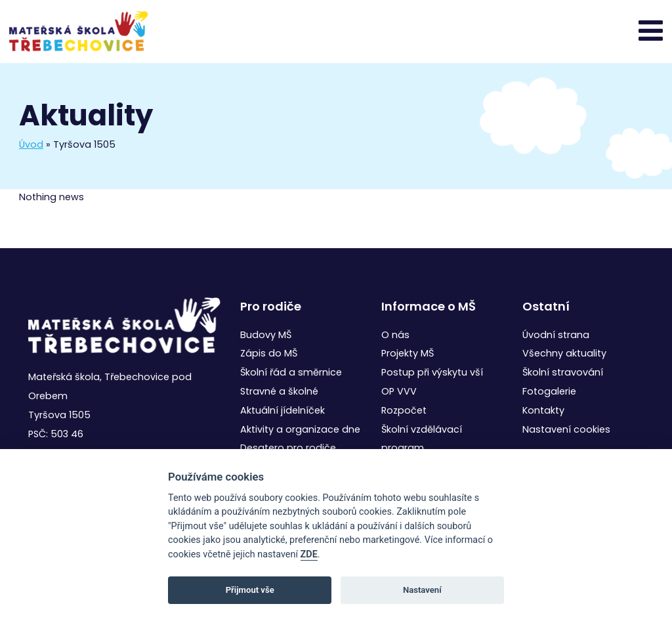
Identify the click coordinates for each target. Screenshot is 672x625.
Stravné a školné (279, 391)
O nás (395, 335)
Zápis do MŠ (269, 353)
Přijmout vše (250, 590)
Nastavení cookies (566, 429)
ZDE (309, 554)
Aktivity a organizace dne (300, 429)
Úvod (31, 144)
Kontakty (543, 410)
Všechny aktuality (564, 353)
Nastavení (422, 590)
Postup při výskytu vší (432, 372)
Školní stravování (563, 372)
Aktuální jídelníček (283, 410)
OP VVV (399, 391)
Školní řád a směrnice (291, 372)
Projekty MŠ (408, 353)
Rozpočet (404, 410)
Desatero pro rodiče (288, 448)
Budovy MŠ (266, 335)
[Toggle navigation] (651, 31)
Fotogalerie (549, 391)
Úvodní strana (556, 335)
